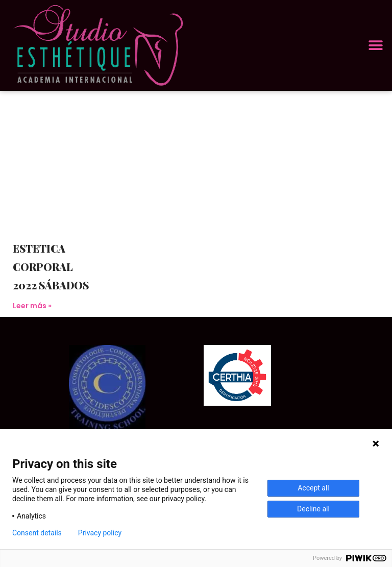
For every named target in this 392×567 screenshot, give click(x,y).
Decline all (313, 509)
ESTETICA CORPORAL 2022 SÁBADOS (51, 267)
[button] (375, 46)
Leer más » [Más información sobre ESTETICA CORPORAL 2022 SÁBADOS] (32, 306)
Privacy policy (100, 533)
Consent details (37, 533)
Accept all (313, 488)
